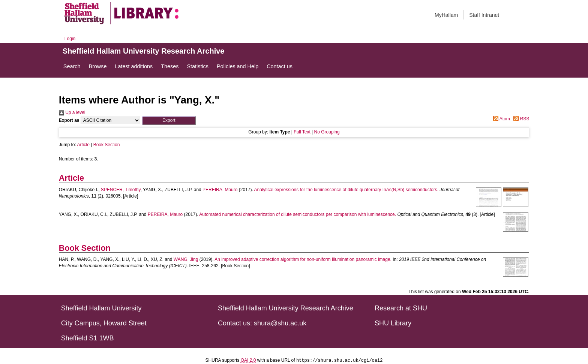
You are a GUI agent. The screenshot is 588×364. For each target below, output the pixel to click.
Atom (500, 119)
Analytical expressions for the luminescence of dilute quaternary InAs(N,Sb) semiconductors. (346, 190)
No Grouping (327, 132)
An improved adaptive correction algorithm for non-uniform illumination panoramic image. (303, 259)
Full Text (302, 132)
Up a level (72, 112)
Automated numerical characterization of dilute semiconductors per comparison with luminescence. (298, 214)
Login (70, 39)
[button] (169, 121)
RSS (520, 119)
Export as (69, 120)
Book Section (107, 145)
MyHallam (446, 15)
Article (83, 145)
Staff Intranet (484, 15)
